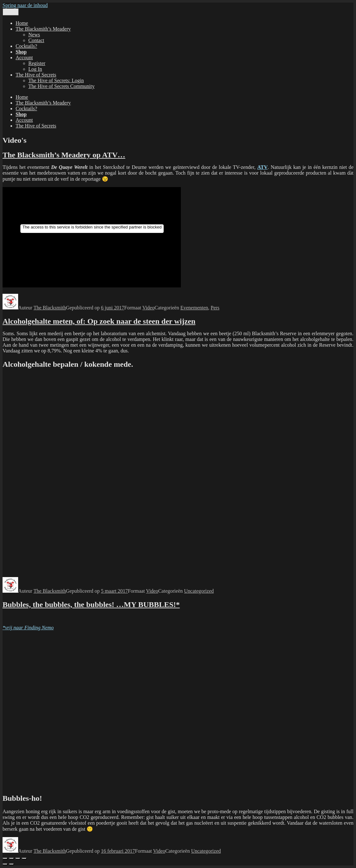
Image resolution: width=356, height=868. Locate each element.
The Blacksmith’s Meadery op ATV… (64, 155)
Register (37, 63)
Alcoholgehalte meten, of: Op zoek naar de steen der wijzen (99, 321)
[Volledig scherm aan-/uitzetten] (11, 858)
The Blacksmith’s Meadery (43, 29)
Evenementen (194, 308)
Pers (215, 308)
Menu (11, 12)
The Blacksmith (50, 308)
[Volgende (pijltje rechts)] (11, 864)
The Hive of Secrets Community (61, 86)
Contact (36, 40)
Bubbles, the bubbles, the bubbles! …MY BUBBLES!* (91, 604)
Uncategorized (199, 591)
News (34, 35)
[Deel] (18, 858)
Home (22, 23)
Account (24, 58)
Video (148, 308)
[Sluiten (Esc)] (24, 858)
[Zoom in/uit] (5, 858)
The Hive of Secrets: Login (56, 80)
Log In (35, 69)
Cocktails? (26, 46)
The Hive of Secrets (36, 75)
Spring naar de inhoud (25, 5)
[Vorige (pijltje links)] (5, 864)
